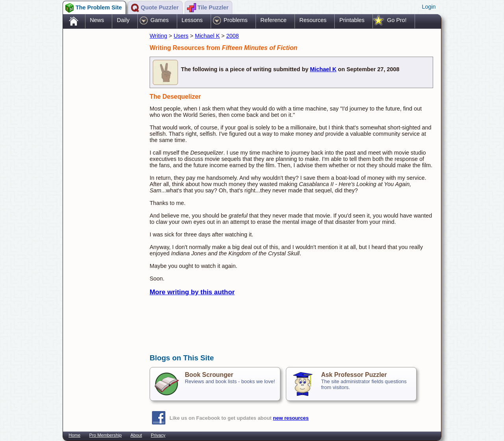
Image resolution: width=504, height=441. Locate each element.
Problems (236, 20)
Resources (313, 20)
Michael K (207, 36)
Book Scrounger (209, 375)
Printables (352, 20)
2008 (233, 36)
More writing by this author (192, 292)
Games (159, 20)
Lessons (192, 20)
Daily (123, 20)
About (136, 435)
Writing (158, 36)
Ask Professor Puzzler (354, 375)
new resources (291, 418)
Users (181, 36)
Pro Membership (106, 435)
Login (429, 7)
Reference (273, 20)
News (97, 20)
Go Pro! (397, 20)
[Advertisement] (102, 155)
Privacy (158, 435)
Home (74, 435)
